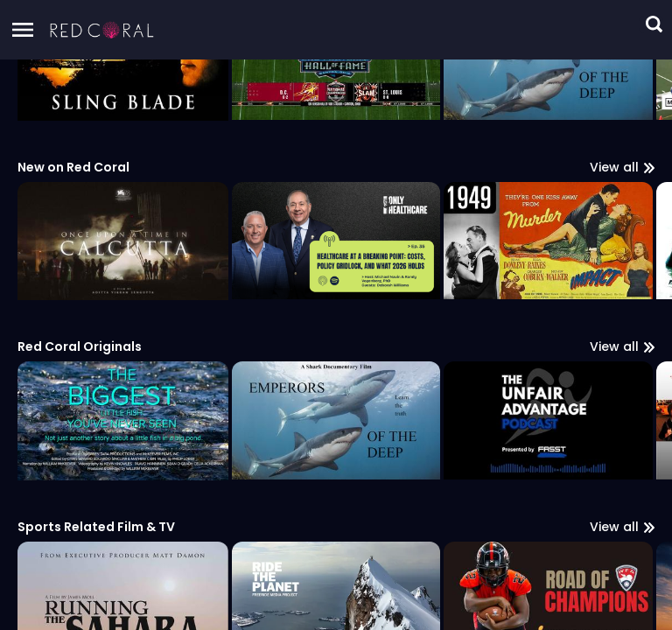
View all (622, 618)
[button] (102, 30)
